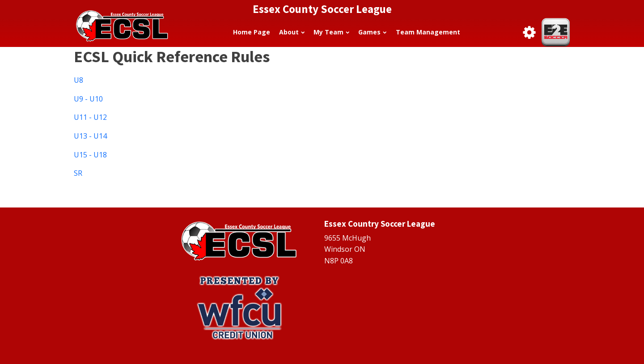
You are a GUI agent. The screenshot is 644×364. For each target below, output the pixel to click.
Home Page (252, 32)
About (292, 32)
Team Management (428, 32)
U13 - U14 (90, 136)
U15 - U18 (90, 155)
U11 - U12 (90, 117)
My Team (331, 32)
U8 (78, 80)
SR (78, 173)
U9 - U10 (88, 99)
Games (372, 32)
